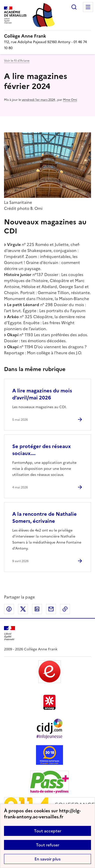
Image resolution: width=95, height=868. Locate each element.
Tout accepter (48, 831)
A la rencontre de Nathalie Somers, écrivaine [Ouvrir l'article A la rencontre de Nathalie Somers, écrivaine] (44, 517)
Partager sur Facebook (9, 609)
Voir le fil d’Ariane (17, 61)
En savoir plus (47, 859)
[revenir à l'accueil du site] (47, 36)
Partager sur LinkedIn (37, 609)
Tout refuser (48, 845)
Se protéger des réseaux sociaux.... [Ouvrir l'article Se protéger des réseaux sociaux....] (41, 450)
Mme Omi (70, 100)
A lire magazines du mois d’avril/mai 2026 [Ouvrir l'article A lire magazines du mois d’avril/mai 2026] (42, 394)
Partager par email (51, 609)
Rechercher (74, 7)
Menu (88, 7)
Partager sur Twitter (23, 609)
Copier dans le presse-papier (65, 609)
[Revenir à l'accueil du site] (9, 633)
